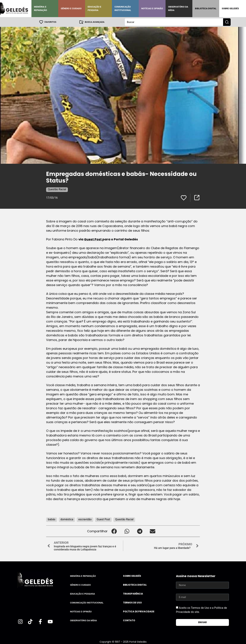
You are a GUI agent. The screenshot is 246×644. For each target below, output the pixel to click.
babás (52, 519)
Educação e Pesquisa (94, 8)
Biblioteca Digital (206, 8)
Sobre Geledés (230, 8)
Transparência (133, 594)
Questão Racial (57, 189)
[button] (114, 531)
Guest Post (93, 239)
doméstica (67, 519)
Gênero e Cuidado (71, 8)
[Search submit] (227, 22)
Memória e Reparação (40, 8)
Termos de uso (132, 603)
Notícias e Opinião (152, 8)
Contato (129, 620)
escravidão (85, 519)
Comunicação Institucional (123, 8)
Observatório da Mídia (178, 8)
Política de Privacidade (139, 611)
